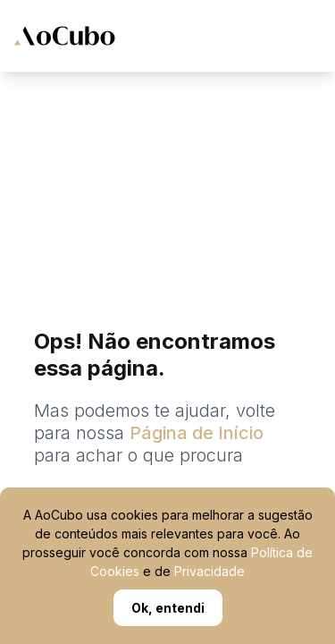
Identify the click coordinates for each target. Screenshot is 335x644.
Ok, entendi (168, 608)
